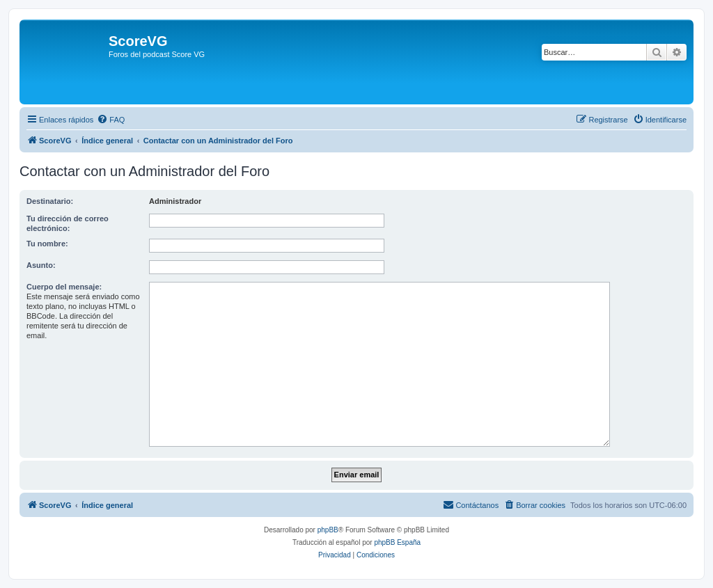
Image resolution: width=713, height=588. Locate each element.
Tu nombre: (47, 244)
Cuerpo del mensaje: (64, 287)
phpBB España (397, 542)
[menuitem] (111, 120)
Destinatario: (50, 201)
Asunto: (41, 265)
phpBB (328, 530)
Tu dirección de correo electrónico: (68, 223)
